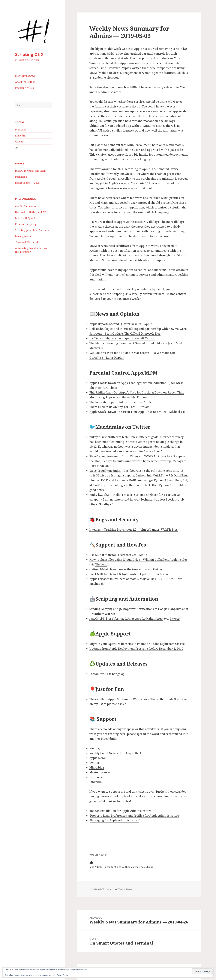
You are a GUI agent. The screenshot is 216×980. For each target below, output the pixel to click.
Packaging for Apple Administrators (115, 820)
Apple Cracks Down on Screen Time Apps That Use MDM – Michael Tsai (138, 412)
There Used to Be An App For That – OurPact (119, 407)
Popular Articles (24, 88)
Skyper (175, 619)
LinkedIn (20, 136)
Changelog (117, 674)
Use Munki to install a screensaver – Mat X (118, 555)
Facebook (96, 777)
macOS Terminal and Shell (30, 171)
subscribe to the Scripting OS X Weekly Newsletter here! (127, 294)
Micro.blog (97, 767)
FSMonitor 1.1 (99, 674)
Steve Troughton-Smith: (105, 456)
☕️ (17, 148)
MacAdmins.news (25, 76)
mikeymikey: (98, 437)
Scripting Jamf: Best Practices (32, 230)
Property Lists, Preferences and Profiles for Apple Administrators (135, 816)
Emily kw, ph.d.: (100, 495)
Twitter (94, 763)
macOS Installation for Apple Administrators (121, 811)
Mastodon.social (100, 772)
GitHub (19, 142)
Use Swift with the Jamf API (31, 212)
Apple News (97, 758)
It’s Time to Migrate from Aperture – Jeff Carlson (122, 338)
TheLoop (101, 564)
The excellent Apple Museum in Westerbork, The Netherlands (131, 699)
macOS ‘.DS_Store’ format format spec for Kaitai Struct (126, 619)
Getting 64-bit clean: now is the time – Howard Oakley (126, 569)
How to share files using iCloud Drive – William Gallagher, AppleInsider (138, 560)
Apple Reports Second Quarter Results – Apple (121, 324)
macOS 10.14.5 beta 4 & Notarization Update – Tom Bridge (129, 574)
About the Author (25, 82)
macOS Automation (26, 206)
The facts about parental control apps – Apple (121, 402)
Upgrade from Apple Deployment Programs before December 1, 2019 (136, 649)
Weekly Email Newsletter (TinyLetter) (115, 753)
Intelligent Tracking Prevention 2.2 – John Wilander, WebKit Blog (133, 530)
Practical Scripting (26, 224)
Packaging (21, 177)
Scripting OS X (29, 54)
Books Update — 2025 (27, 183)
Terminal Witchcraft (27, 242)
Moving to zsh (23, 236)
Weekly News (125, 889)
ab (111, 889)
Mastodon (21, 130)
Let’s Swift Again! (25, 218)
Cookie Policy (62, 975)
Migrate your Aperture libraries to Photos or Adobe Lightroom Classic (137, 644)
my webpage (126, 729)
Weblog (94, 748)
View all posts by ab (142, 867)
